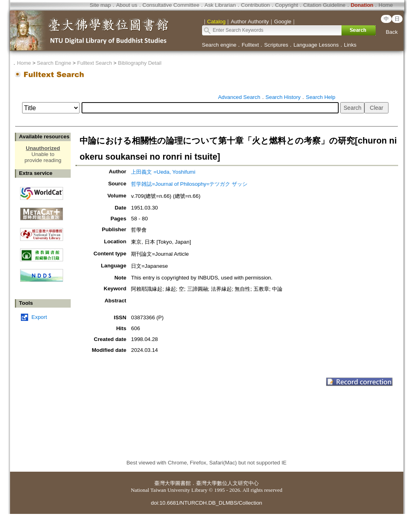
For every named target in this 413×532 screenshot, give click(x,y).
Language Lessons (316, 45)
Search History (283, 97)
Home (386, 5)
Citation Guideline (324, 5)
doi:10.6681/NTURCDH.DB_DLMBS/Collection (206, 503)
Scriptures (276, 45)
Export (39, 317)
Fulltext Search (95, 63)
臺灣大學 (165, 483)
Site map (100, 5)
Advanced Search (239, 97)
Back (392, 32)
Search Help (320, 97)
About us (127, 5)
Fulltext (250, 45)
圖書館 (183, 483)
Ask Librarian (220, 5)
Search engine (219, 45)
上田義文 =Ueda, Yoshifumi (163, 172)
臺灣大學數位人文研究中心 (227, 483)
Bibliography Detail (140, 63)
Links (350, 45)
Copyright (287, 5)
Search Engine (54, 63)
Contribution (256, 5)
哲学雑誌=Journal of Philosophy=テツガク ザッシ (189, 184)
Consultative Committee (171, 5)
